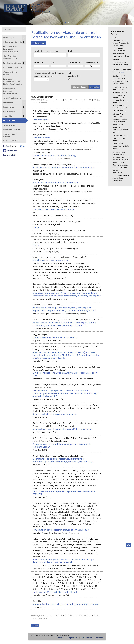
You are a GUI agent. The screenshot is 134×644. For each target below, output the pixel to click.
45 (90, 100)
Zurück (35, 625)
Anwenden (95, 87)
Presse (61, 638)
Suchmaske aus (39, 43)
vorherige (36, 100)
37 (51, 100)
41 (71, 100)
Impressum (73, 638)
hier (123, 72)
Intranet (100, 638)
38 (56, 100)
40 (66, 100)
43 (80, 100)
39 (61, 100)
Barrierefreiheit (9, 155)
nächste (43, 103)
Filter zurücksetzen (80, 87)
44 (85, 100)
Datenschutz (87, 638)
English (14, 146)
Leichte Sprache (13, 151)
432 (35, 103)
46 (95, 100)
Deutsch (6, 146)
